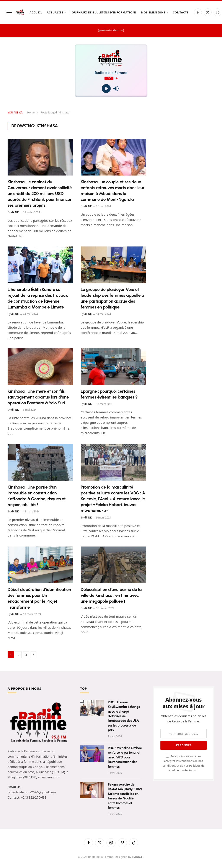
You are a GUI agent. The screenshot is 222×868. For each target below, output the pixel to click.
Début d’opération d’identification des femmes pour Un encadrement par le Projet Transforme (39, 598)
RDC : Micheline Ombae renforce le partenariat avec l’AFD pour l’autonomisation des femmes (125, 757)
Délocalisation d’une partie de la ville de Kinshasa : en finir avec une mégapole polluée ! (111, 595)
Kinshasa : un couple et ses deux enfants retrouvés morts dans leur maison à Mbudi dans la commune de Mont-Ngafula (113, 191)
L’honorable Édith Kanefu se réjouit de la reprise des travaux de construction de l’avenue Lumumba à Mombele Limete (38, 298)
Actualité (55, 12)
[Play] (106, 89)
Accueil (36, 12)
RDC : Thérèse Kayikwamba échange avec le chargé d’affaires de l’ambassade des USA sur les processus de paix (124, 716)
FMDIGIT (138, 857)
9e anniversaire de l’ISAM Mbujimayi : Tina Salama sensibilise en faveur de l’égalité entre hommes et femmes (125, 796)
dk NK (15, 212)
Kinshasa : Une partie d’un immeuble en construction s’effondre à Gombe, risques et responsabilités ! (37, 496)
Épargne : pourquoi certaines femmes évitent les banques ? (109, 394)
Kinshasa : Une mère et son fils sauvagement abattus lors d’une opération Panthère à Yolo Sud (38, 397)
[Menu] (9, 12)
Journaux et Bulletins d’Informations (104, 12)
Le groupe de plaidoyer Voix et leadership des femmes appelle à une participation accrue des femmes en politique (112, 298)
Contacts (181, 12)
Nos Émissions (153, 12)
